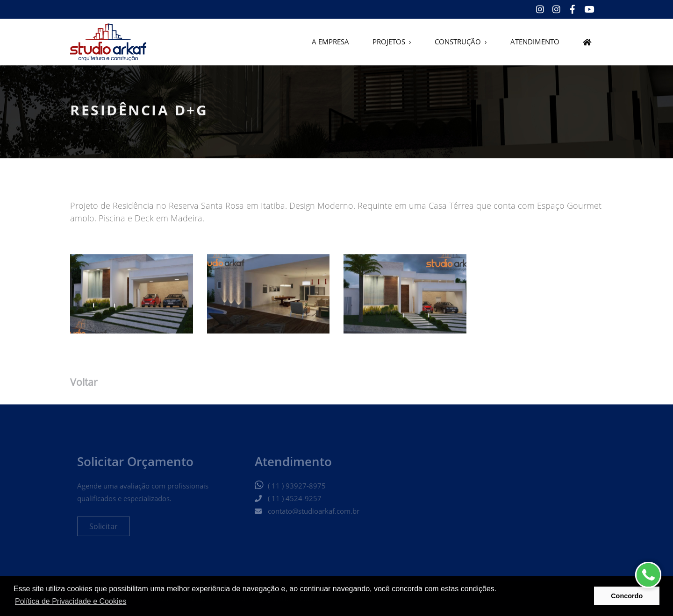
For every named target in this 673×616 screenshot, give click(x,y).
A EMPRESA (330, 42)
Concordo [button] (627, 596)
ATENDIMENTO (535, 42)
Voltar (84, 384)
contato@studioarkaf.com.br (314, 515)
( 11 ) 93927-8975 (297, 489)
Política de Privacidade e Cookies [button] (71, 601)
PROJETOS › (392, 42)
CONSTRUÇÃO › (461, 42)
